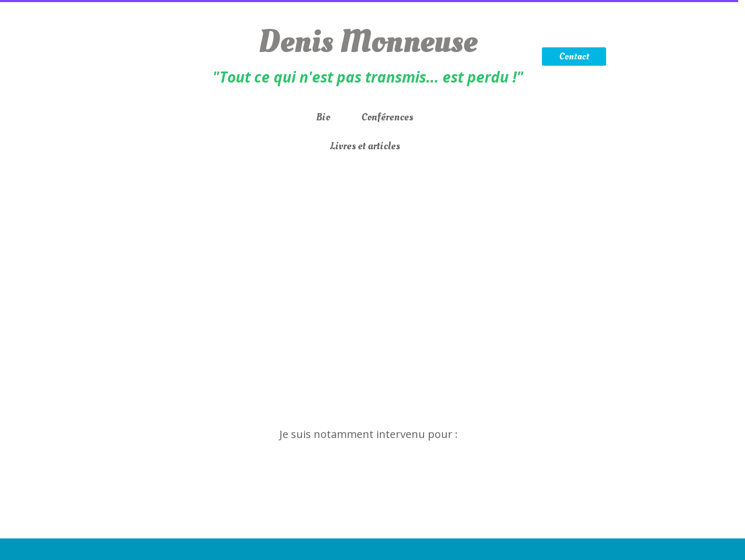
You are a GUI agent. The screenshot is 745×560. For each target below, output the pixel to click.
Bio (323, 117)
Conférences (387, 117)
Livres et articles (365, 146)
